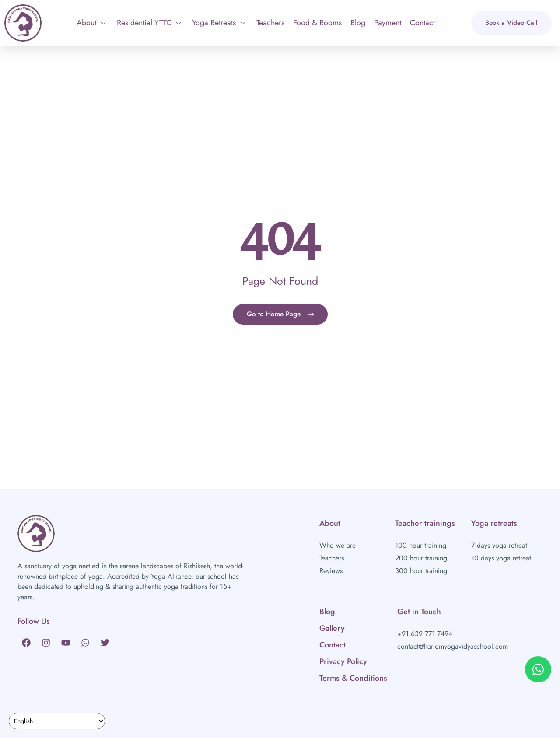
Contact (422, 23)
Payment (388, 23)
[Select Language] (57, 721)
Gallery (332, 628)
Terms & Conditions (353, 678)
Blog (358, 23)
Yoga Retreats (219, 23)
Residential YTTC (149, 23)
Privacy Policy (343, 661)
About (91, 23)
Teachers (270, 23)
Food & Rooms (317, 23)
